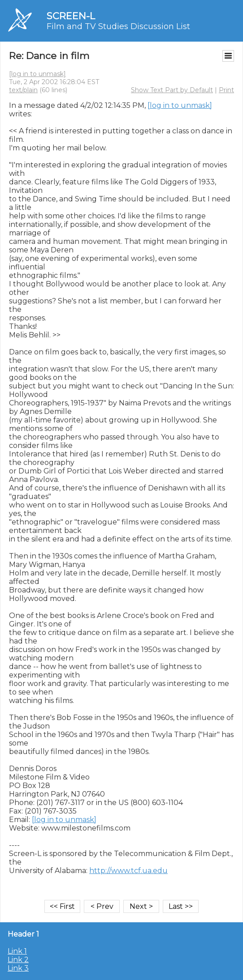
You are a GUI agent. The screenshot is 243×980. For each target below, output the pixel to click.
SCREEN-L (71, 16)
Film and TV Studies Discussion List (118, 26)
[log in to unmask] (37, 74)
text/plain (23, 90)
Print (226, 90)
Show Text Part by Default (172, 90)
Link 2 (18, 960)
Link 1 (17, 951)
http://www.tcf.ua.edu (128, 871)
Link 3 (18, 968)
